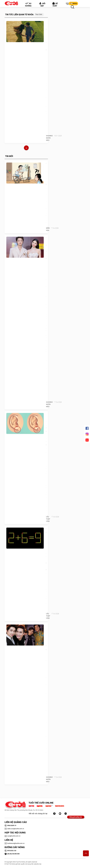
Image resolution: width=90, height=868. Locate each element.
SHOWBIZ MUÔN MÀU (49, 138)
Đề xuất (55, 4)
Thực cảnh (39, 14)
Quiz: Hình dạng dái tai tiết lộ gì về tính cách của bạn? (46, 435)
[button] (67, 4)
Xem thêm (26, 148)
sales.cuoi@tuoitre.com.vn (14, 829)
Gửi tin (73, 3)
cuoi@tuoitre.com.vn (12, 836)
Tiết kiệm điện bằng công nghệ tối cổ (46, 176)
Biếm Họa (48, 229)
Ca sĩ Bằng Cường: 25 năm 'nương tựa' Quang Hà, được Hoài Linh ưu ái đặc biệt (46, 653)
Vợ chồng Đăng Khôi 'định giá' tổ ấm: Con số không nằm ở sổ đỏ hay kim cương (46, 267)
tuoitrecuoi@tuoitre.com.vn (15, 843)
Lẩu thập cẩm (48, 519)
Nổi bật (42, 4)
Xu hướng (28, 5)
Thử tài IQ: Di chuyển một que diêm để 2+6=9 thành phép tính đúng (46, 551)
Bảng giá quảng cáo (76, 817)
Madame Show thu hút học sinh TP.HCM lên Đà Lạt (46, 38)
